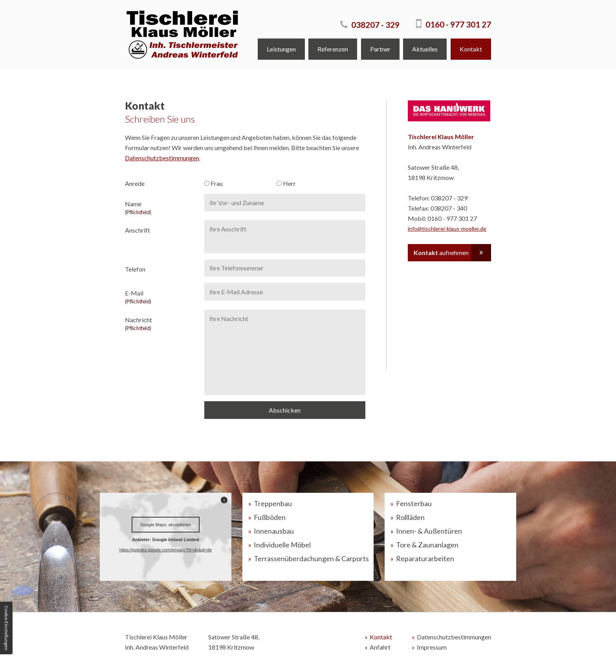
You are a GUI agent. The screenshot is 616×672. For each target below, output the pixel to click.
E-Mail (161, 297)
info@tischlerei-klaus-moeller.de (447, 229)
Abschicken (285, 410)
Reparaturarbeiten (425, 558)
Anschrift (137, 230)
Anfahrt (380, 647)
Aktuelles (425, 49)
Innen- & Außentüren (429, 531)
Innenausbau (274, 531)
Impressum (432, 647)
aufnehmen (441, 252)
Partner (380, 49)
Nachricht (161, 324)
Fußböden (270, 517)
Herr (286, 183)
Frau (214, 183)
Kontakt (471, 49)
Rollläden (410, 517)
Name (161, 208)
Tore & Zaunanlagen (427, 545)
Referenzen (333, 49)
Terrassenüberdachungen (311, 558)
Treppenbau (273, 503)
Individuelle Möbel (282, 545)
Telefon (135, 269)
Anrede (135, 183)
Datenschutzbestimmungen (162, 158)
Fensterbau (414, 503)
